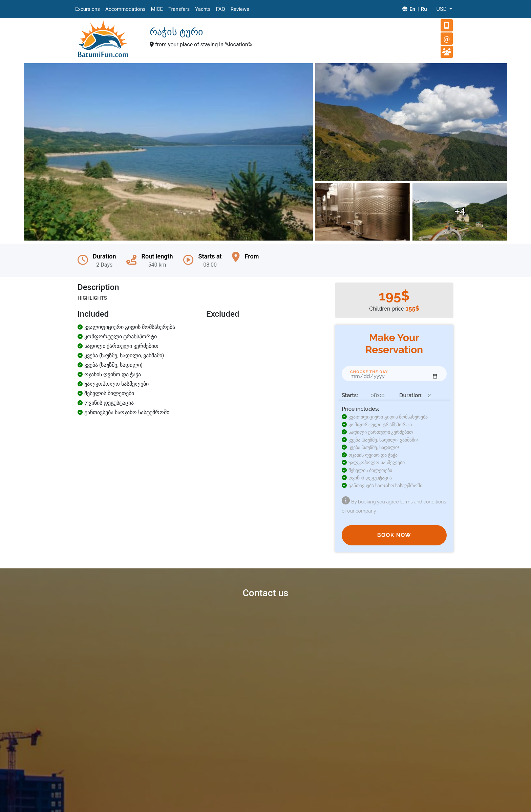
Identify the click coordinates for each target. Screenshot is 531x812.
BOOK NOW (394, 535)
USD (442, 9)
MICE (157, 9)
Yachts (203, 9)
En (412, 9)
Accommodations (125, 9)
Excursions (88, 9)
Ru (424, 9)
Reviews (240, 9)
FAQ (221, 9)
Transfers (179, 9)
